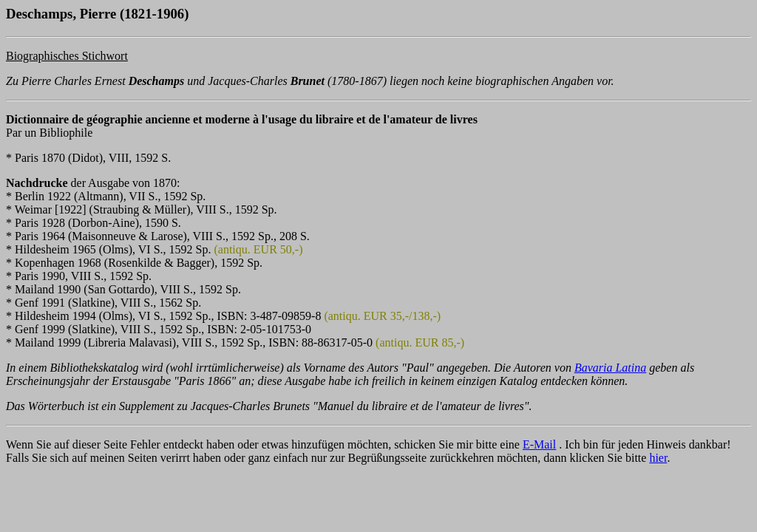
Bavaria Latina (610, 368)
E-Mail (539, 444)
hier (658, 458)
